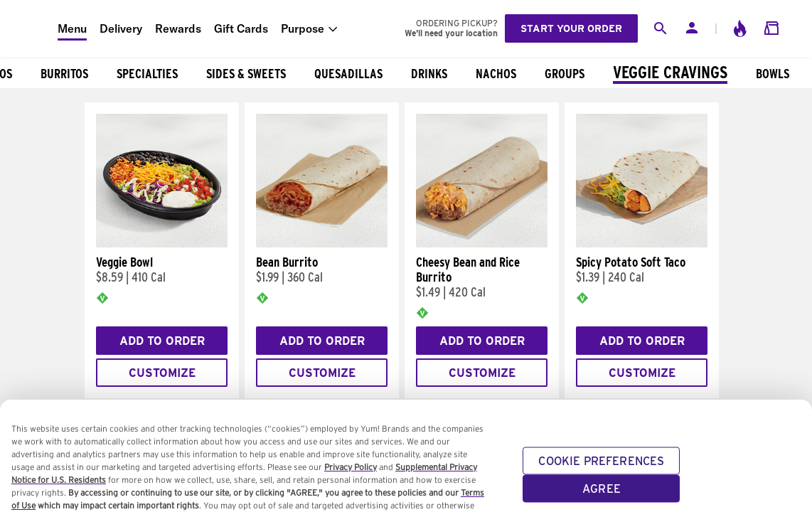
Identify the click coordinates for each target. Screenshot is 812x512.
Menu (72, 28)
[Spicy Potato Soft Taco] (642, 244)
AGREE (602, 498)
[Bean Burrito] (322, 244)
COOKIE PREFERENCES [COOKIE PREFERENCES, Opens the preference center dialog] (601, 470)
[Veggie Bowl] (162, 244)
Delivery (121, 28)
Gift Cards (241, 28)
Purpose (303, 28)
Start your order (571, 28)
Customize (162, 373)
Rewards (178, 28)
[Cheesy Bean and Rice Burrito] (482, 244)
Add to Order (162, 341)
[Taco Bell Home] (29, 28)
